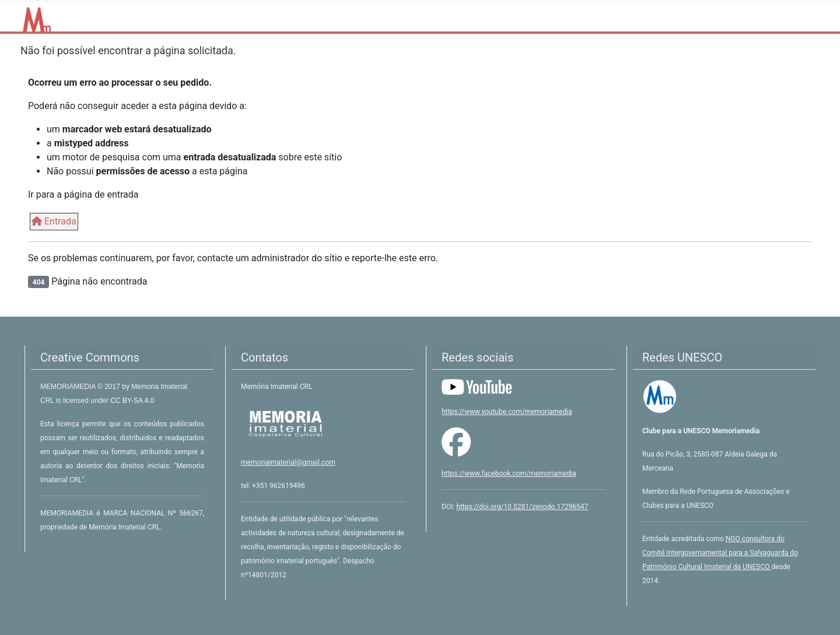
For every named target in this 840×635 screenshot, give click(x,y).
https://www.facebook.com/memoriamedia (509, 473)
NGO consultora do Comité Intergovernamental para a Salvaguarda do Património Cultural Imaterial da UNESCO (720, 553)
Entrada (54, 221)
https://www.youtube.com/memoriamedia (507, 412)
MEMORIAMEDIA (69, 387)
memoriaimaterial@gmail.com (288, 462)
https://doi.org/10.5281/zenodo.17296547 (522, 507)
